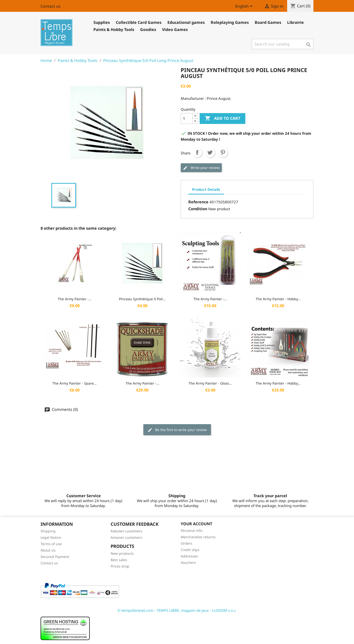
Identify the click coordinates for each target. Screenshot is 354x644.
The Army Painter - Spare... (74, 383)
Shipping (48, 531)
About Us (48, 550)
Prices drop (120, 566)
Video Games (175, 30)
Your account (196, 524)
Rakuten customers (126, 531)
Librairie (295, 22)
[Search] (283, 44)
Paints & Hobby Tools (114, 30)
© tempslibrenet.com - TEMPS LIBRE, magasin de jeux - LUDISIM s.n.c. (177, 610)
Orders (186, 543)
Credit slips (190, 550)
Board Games (268, 22)
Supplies (102, 22)
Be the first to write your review (177, 430)
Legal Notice (51, 537)
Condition (198, 209)
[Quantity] (187, 119)
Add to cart (222, 119)
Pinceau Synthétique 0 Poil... (142, 299)
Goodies (148, 30)
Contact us (51, 6)
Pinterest (223, 152)
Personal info (192, 531)
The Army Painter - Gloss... (210, 383)
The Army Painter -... (75, 299)
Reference (198, 202)
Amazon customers (126, 537)
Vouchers (188, 562)
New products (122, 553)
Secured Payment (55, 557)
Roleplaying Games (230, 22)
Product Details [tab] (206, 189)
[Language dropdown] (245, 7)
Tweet (210, 152)
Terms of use (51, 544)
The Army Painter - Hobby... (278, 299)
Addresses (189, 556)
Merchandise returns (198, 537)
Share (197, 152)
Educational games (186, 22)
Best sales (119, 560)
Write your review (201, 168)
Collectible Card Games (139, 22)
